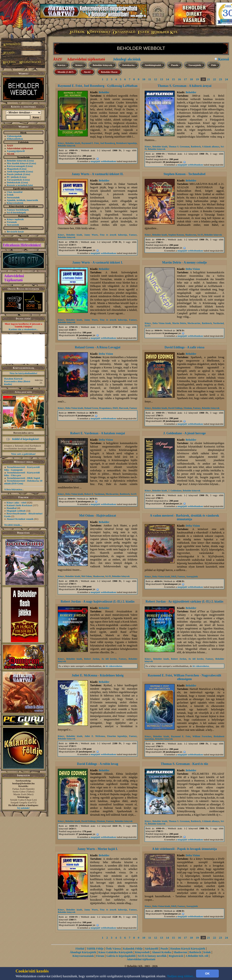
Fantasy (133, 235)
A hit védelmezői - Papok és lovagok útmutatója (184, 849)
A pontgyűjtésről (16, 151)
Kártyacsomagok (16, 166)
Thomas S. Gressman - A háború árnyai (185, 86)
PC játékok (13, 177)
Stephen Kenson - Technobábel (184, 174)
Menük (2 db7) (66, 72)
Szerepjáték (192, 577)
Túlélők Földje (95, 949)
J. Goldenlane (175, 491)
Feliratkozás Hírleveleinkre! (22, 245)
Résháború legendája (127, 143)
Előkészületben (15, 139)
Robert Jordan (92, 659)
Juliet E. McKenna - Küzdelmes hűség (98, 675)
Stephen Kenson (176, 235)
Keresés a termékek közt (20, 185)
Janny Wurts (91, 235)
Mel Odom (86, 576)
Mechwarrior (194, 323)
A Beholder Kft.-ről (197, 956)
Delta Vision (193, 269)
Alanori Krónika (161, 952)
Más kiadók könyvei (18, 163)
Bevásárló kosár (15, 231)
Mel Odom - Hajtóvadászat (98, 516)
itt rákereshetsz (114, 666)
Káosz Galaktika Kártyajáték (116, 952)
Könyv (79, 65)
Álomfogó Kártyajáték (83, 952)
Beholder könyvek (16, 161)
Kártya (61, 65)
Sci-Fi (200, 235)
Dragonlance (105, 408)
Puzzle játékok (15, 174)
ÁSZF (58, 59)
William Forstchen (202, 736)
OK (207, 974)
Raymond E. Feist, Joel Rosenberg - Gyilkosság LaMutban (98, 86)
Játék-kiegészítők (16, 171)
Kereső (224, 59)
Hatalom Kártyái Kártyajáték (188, 949)
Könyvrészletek (15, 203)
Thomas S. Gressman (179, 147)
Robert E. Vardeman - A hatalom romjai (98, 433)
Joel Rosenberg (108, 143)
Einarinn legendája (117, 736)
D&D (115, 408)
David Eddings (175, 408)
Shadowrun (191, 235)
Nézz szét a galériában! (23, 454)
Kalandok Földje (133, 949)
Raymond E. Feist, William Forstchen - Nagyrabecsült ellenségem (184, 677)
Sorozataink (13, 197)
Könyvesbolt (142, 952)
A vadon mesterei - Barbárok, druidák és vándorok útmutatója (184, 517)
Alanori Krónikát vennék (20, 519)
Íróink (10, 195)
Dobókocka (128, 65)
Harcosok (124, 408)
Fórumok (12, 222)
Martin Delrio (179, 323)
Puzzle (175, 65)
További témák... (13, 525)
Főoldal (80, 949)
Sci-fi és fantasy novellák (152, 956)
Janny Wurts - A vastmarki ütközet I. (98, 263)
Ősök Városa (113, 949)
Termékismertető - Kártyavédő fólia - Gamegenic (22, 468)
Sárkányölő (152, 949)
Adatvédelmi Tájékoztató (14, 278)
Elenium (188, 408)
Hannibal (12, 508)
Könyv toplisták (15, 219)
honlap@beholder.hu (23, 783)
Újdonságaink (14, 136)
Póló (214, 65)
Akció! (87, 72)
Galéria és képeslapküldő (121, 956)
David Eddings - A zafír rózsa (184, 347)
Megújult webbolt (16, 511)
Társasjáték (195, 65)
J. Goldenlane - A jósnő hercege (184, 433)
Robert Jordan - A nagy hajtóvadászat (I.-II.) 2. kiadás (98, 602)
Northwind (218, 323)
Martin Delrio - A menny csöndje (184, 263)
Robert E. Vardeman (95, 494)
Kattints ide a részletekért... (23, 329)
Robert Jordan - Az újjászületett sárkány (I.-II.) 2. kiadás (184, 602)
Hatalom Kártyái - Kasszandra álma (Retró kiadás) (17, 381)
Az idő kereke (109, 659)
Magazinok (13, 169)
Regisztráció (176, 956)
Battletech (196, 147)
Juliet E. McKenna (95, 736)
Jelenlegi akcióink (127, 59)
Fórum (100, 956)
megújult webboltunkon (103, 161)
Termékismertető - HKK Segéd (23, 478)
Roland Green (91, 408)
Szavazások (13, 225)
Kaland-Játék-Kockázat (19, 505)
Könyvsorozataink (83, 956)
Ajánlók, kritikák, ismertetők (23, 200)
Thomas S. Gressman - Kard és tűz (184, 764)
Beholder (104, 92)
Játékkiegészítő (153, 65)
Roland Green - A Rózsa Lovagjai (98, 347)
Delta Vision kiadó (162, 323)
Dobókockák (14, 182)
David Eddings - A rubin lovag (98, 764)
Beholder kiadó (73, 143)
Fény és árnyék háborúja (113, 235)
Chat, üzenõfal (15, 192)
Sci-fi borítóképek (16, 212)
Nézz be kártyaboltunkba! (23, 373)
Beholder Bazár (109, 72)
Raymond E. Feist (90, 143)
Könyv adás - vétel (16, 503)
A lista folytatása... (14, 489)
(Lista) (30, 161)
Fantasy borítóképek (18, 210)
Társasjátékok (14, 180)
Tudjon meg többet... (181, 976)
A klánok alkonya (211, 147)
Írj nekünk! (24, 808)
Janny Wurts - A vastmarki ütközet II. (98, 174)
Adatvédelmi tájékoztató (86, 59)
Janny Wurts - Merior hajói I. (98, 849)
